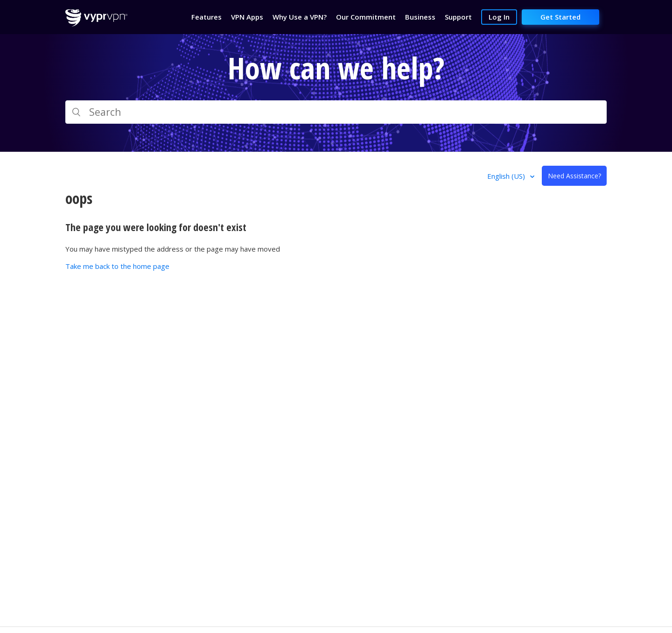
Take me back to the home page (117, 266)
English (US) (507, 176)
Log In (499, 17)
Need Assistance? (574, 176)
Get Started (560, 17)
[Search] (336, 112)
